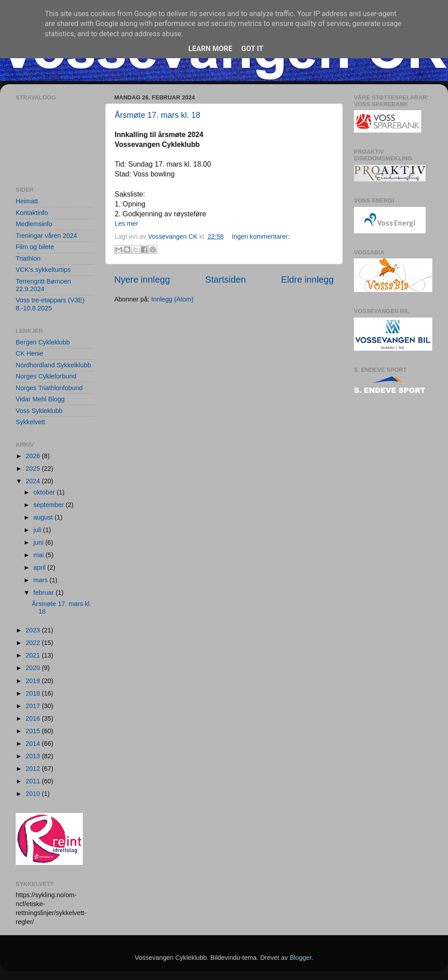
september (50, 505)
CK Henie (30, 353)
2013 (34, 756)
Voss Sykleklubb (39, 411)
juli (39, 530)
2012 (34, 769)
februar (45, 593)
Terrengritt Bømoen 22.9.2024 (43, 285)
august (44, 517)
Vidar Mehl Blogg (40, 399)
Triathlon (28, 258)
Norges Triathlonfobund (49, 388)
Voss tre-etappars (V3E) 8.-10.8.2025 (50, 304)
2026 (34, 456)
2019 (34, 681)
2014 (34, 744)
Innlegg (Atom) (172, 299)
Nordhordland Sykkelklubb (53, 365)
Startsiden (226, 279)
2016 (34, 718)
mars (42, 580)
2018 (34, 693)
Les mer (126, 224)
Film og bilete (35, 247)
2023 (34, 630)
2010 (34, 794)
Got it (252, 49)
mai (40, 555)
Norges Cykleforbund (46, 376)
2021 (34, 655)
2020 (34, 668)
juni (39, 542)
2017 (34, 706)
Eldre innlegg (307, 279)
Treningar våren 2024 (46, 236)
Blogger (300, 958)
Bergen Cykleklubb (43, 342)
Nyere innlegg (142, 279)
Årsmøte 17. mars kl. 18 (157, 115)
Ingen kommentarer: (261, 236)
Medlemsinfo (34, 224)
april (41, 567)
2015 (34, 731)
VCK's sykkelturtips (43, 270)
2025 (34, 469)
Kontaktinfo (32, 213)
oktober (45, 492)
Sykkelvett (30, 422)
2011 (34, 781)
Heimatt (27, 201)
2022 (34, 643)
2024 (34, 481)
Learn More (210, 49)
